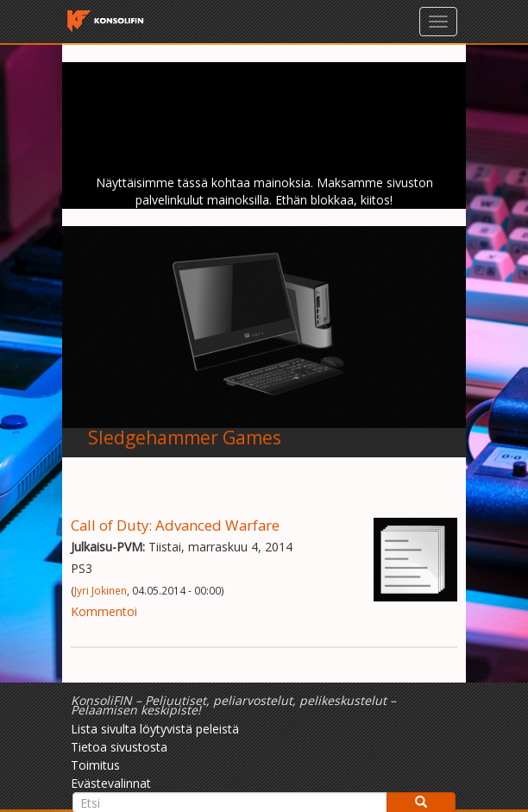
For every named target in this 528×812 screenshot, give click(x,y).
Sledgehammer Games (185, 437)
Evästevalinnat (111, 783)
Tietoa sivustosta (119, 747)
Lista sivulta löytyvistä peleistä (155, 729)
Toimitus (95, 765)
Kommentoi (104, 611)
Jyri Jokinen (101, 590)
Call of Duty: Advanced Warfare (175, 525)
